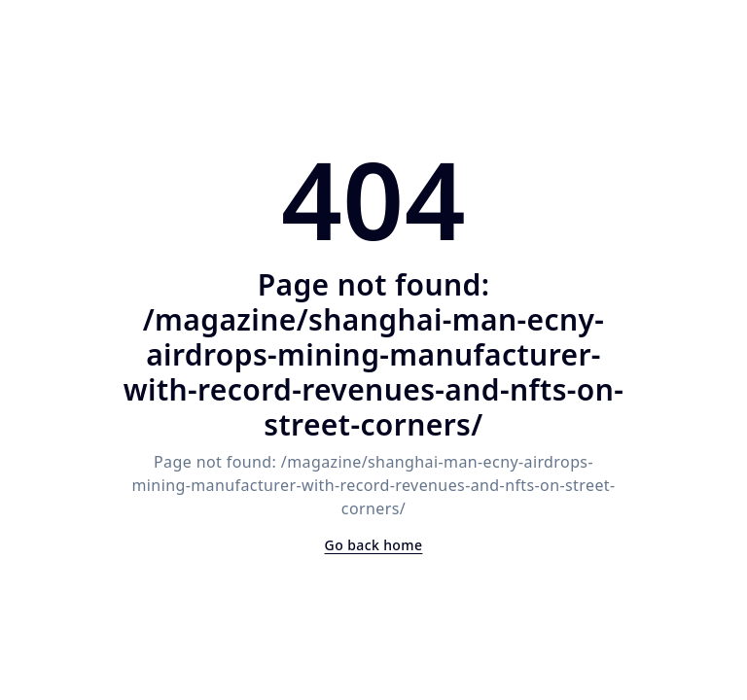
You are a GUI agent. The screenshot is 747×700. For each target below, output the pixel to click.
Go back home (374, 545)
